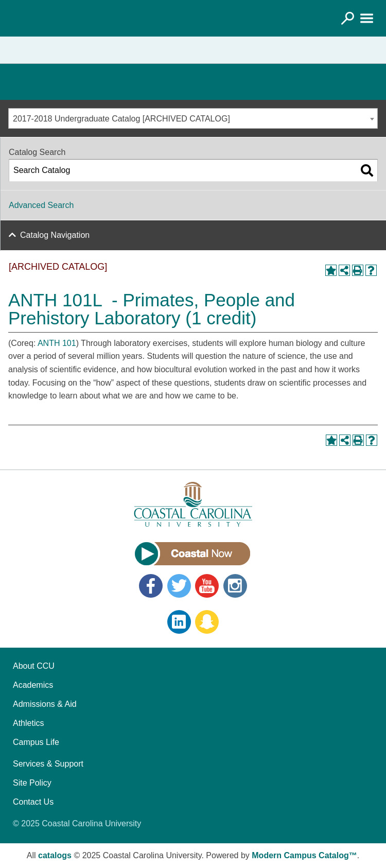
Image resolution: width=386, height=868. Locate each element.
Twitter (179, 586)
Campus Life (36, 742)
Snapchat (207, 622)
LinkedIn (179, 622)
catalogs (55, 855)
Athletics (28, 723)
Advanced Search (41, 205)
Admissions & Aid (45, 704)
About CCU (34, 666)
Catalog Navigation (55, 235)
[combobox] (193, 118)
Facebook (151, 586)
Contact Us (33, 802)
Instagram (235, 586)
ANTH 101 (57, 343)
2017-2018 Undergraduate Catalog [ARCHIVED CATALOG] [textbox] (121, 119)
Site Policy (32, 783)
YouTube (207, 586)
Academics (33, 685)
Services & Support (48, 764)
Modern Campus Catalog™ (304, 855)
